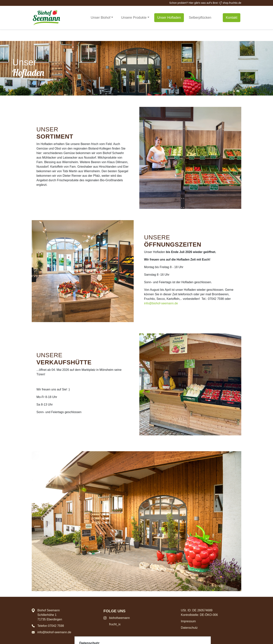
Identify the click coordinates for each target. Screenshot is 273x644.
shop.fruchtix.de (230, 3)
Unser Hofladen (169, 18)
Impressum (188, 621)
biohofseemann (119, 618)
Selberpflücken (200, 18)
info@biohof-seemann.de (161, 303)
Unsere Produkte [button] (134, 18)
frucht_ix (115, 624)
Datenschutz (189, 628)
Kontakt (232, 18)
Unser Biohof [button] (101, 18)
